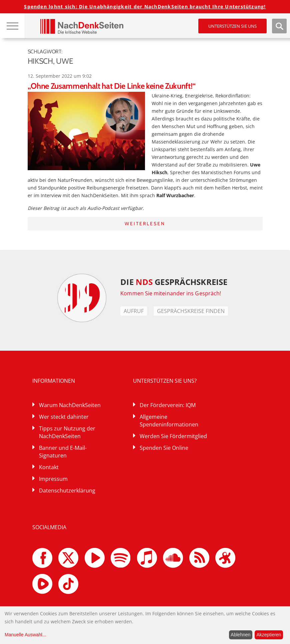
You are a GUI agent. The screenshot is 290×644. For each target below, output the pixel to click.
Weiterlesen (145, 224)
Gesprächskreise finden (191, 311)
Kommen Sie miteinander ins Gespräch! (171, 293)
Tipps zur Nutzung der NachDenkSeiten (67, 432)
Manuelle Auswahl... (25, 635)
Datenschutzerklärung (67, 491)
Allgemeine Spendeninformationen (169, 421)
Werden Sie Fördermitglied (173, 436)
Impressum (53, 479)
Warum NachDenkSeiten (70, 405)
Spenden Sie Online (164, 448)
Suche (279, 26)
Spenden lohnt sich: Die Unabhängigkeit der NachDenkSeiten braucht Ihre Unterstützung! (145, 7)
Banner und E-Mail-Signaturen (63, 452)
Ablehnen (240, 635)
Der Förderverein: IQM (168, 405)
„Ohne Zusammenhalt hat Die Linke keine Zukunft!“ (112, 86)
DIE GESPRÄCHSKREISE (174, 282)
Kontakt (49, 467)
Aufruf (134, 311)
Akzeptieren (269, 635)
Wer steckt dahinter (64, 417)
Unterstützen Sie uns (232, 26)
